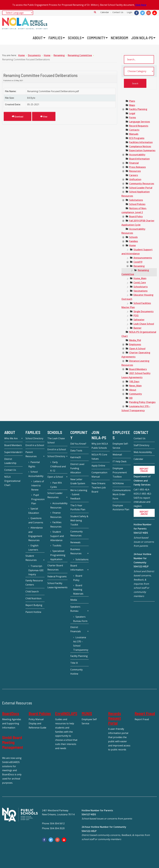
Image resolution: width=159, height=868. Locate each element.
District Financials (76, 629)
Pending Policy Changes (142, 402)
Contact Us (118, 12)
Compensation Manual (99, 475)
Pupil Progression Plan (38, 499)
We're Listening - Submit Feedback (79, 494)
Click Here (141, 5)
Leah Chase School (144, 324)
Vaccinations (141, 291)
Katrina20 (76, 457)
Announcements (143, 258)
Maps (132, 105)
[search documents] (139, 59)
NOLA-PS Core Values (99, 457)
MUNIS (87, 713)
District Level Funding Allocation (77, 468)
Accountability (137, 155)
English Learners (33, 548)
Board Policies (40, 713)
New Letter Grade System (78, 481)
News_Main (135, 386)
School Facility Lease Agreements (57, 585)
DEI (131, 398)
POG (136, 315)
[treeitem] (132, 101)
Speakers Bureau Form (80, 619)
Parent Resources (31, 454)
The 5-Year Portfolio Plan (78, 507)
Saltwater (139, 320)
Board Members (138, 369)
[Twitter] (143, 13)
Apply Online (98, 466)
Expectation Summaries (142, 150)
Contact (141, 432)
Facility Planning (138, 109)
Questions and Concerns (36, 520)
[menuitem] (39, 38)
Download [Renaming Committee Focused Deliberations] (18, 116)
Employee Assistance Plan (121, 507)
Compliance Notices (140, 146)
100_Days (134, 381)
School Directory (34, 438)
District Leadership (10, 461)
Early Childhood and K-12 (58, 466)
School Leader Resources (55, 495)
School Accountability (36, 474)
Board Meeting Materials (78, 590)
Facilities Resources (56, 524)
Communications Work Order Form (122, 494)
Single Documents (144, 311)
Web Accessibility (143, 452)
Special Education (34, 511)
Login (129, 12)
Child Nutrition (33, 598)
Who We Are (11, 438)
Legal (132, 113)
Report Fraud (145, 713)
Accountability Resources (59, 505)
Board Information (139, 159)
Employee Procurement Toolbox (120, 472)
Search (95, 12)
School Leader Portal (141, 188)
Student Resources (31, 558)
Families (134, 241)
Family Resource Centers (34, 583)
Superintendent (13, 452)
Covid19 (138, 262)
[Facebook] (137, 13)
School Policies (137, 204)
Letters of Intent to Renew (38, 486)
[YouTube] (155, 13)
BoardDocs (11, 713)
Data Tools (76, 451)
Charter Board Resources (55, 568)
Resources (135, 171)
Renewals (75, 542)
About (133, 390)
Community (136, 394)
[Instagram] (149, 13)
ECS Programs (137, 138)
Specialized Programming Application (58, 555)
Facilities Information (141, 142)
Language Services (140, 122)
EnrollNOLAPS (66, 713)
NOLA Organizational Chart (12, 481)
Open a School (55, 477)
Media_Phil (135, 340)
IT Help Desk (120, 461)
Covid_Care (140, 283)
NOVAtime (118, 483)
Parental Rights (34, 464)
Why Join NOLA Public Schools (100, 446)
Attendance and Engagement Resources (36, 534)
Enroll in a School (35, 445)
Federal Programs (57, 576)
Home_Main (140, 278)
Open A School (137, 349)
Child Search (32, 592)
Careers (134, 175)
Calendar (105, 12)
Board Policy (136, 216)
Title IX (74, 663)
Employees (135, 344)
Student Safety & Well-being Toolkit (79, 520)
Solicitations (136, 200)
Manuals (134, 134)
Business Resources (76, 551)
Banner (138, 328)
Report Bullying (34, 605)
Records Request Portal (115, 718)
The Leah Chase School (56, 440)
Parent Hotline (33, 612)
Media (74, 600)
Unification (135, 179)
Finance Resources (56, 515)
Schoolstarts (141, 287)
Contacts (134, 130)
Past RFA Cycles (56, 485)
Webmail (117, 455)
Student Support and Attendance (57, 536)
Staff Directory (141, 445)
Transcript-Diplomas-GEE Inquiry (36, 570)
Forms (133, 117)
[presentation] (123, 109)
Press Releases (138, 167)
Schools (133, 237)
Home (132, 245)
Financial (134, 163)
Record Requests (139, 126)
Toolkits (57, 546)
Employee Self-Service (121, 446)
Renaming (139, 266)
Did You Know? (78, 444)
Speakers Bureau (75, 609)
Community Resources (142, 184)
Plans (132, 101)
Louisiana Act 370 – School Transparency (81, 644)
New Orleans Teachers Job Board (99, 488)
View (44, 116)
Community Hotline (76, 672)
